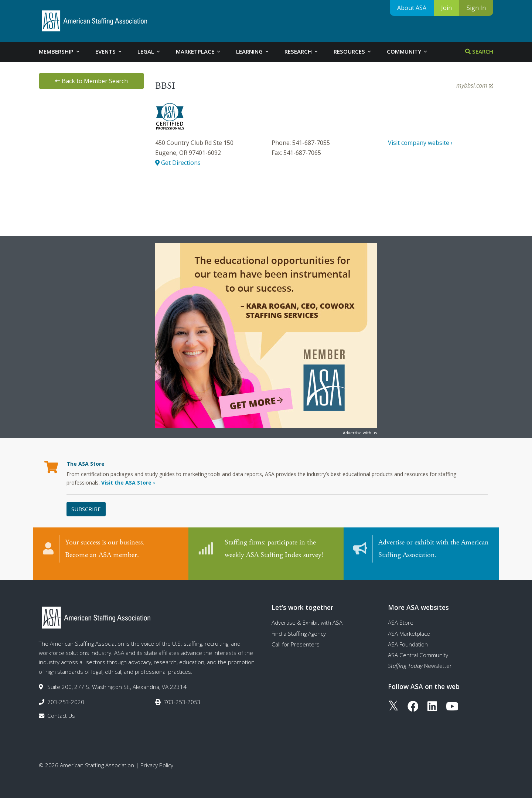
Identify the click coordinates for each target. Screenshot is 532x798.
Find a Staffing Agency (299, 626)
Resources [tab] (353, 51)
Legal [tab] (149, 51)
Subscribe (86, 509)
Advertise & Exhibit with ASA (307, 615)
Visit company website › (420, 143)
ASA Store (401, 615)
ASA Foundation (408, 637)
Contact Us (61, 709)
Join (446, 8)
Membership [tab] (60, 51)
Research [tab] (302, 51)
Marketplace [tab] (199, 51)
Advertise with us (360, 433)
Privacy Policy (157, 758)
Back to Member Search (91, 81)
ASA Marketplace (409, 626)
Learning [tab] (253, 51)
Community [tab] (407, 51)
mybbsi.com (475, 85)
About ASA (412, 8)
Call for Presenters (296, 637)
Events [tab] (109, 51)
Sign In (476, 8)
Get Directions (178, 163)
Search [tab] (479, 51)
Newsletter (420, 659)
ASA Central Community (418, 648)
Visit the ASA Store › (128, 483)
